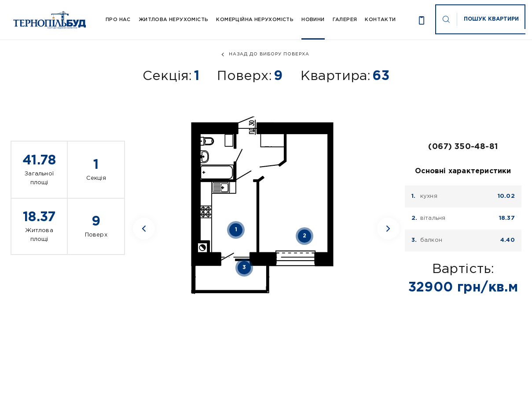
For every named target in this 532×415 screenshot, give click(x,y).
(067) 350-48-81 (463, 147)
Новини (313, 20)
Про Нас (118, 20)
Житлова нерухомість (174, 20)
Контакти (380, 20)
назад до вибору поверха (269, 54)
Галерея (345, 20)
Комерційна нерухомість (255, 20)
